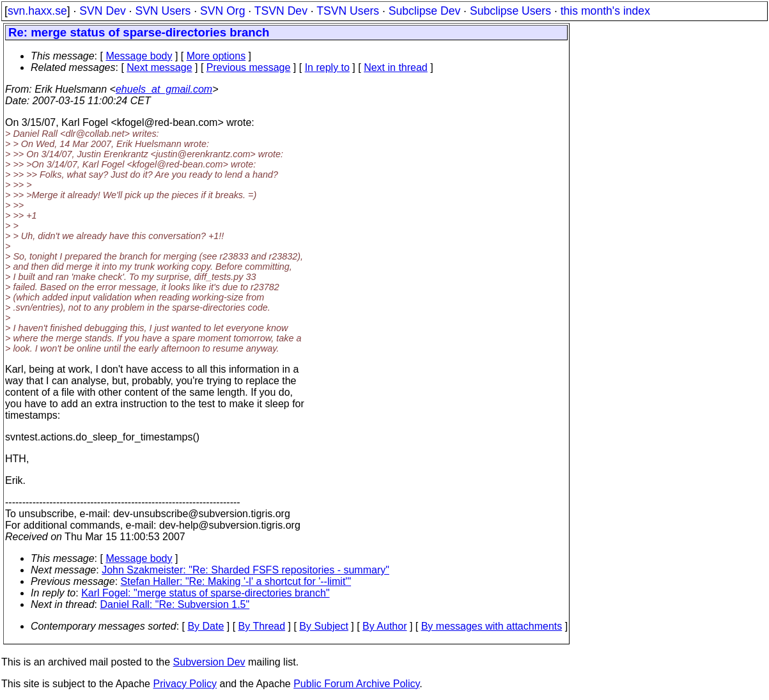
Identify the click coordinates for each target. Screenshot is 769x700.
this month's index (605, 11)
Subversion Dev (209, 662)
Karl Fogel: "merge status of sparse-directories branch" (205, 593)
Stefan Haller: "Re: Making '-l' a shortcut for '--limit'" (236, 581)
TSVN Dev (281, 11)
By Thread (262, 626)
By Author (384, 626)
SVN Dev (102, 11)
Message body (139, 56)
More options (216, 56)
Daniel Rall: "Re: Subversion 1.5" (175, 604)
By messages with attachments (492, 626)
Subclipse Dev (424, 11)
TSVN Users (348, 11)
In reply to (327, 67)
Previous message (249, 67)
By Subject (323, 626)
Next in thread (396, 67)
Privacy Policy (185, 684)
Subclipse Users (510, 11)
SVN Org (222, 11)
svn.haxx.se (37, 11)
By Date (206, 626)
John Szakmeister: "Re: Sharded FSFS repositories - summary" (245, 570)
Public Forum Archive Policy (356, 684)
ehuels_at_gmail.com (164, 89)
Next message (159, 67)
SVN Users (163, 11)
